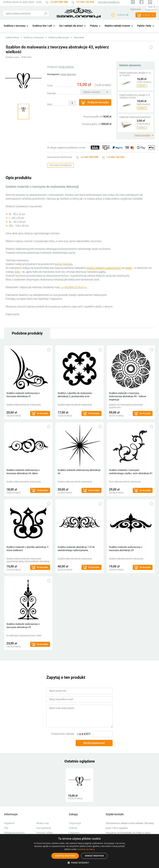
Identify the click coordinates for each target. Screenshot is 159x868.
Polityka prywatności (14, 833)
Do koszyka (43, 413)
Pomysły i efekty (45, 833)
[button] (79, 863)
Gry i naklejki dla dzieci (71, 26)
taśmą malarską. (64, 264)
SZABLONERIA (66, 67)
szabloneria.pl (79, 13)
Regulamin (9, 823)
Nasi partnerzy (44, 828)
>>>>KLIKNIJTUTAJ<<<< (74, 287)
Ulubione (73, 828)
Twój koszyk (75, 823)
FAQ (6, 828)
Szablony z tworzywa (15, 26)
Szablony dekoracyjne (59, 37)
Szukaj (46, 13)
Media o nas (43, 823)
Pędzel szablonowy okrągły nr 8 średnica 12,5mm (135, 96)
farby (17, 272)
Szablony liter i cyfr (42, 26)
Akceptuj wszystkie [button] (65, 856)
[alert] (79, 851)
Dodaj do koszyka (98, 102)
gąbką (129, 268)
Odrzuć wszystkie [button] (94, 856)
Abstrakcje (79, 37)
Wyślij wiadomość (94, 743)
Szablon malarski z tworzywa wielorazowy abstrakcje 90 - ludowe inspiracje (128, 396)
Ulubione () (123, 15)
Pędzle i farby (144, 26)
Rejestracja (136, 9)
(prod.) (147, 15)
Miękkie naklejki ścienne (117, 26)
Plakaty (94, 26)
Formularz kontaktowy (109, 2)
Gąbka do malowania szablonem (135, 117)
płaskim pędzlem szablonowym (104, 268)
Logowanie (74, 833)
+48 (59, 2)
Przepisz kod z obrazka (63, 734)
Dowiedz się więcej (86, 849)
